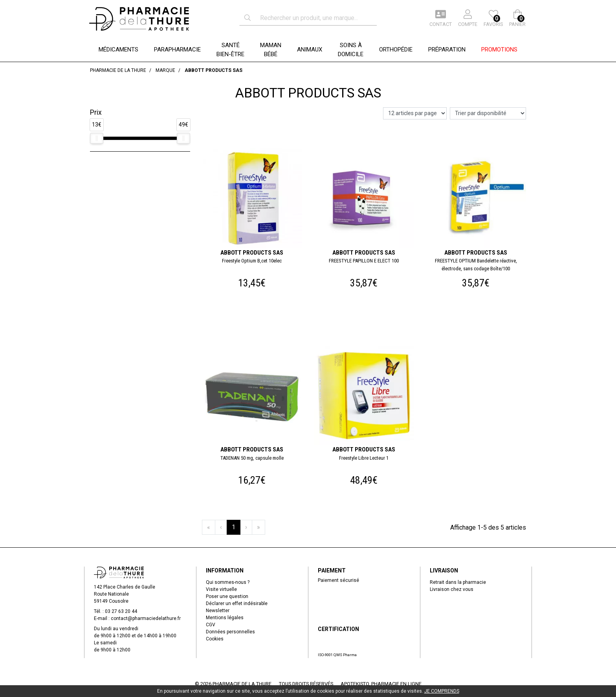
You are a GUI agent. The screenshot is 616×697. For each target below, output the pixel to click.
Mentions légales (225, 618)
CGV (211, 625)
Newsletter (218, 611)
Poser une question (227, 596)
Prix (96, 112)
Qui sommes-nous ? (228, 582)
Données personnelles (230, 632)
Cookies (215, 639)
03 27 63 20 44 (121, 611)
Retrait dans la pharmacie (458, 582)
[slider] (97, 138)
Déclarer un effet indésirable (237, 603)
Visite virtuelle (221, 589)
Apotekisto (381, 684)
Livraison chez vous (452, 589)
